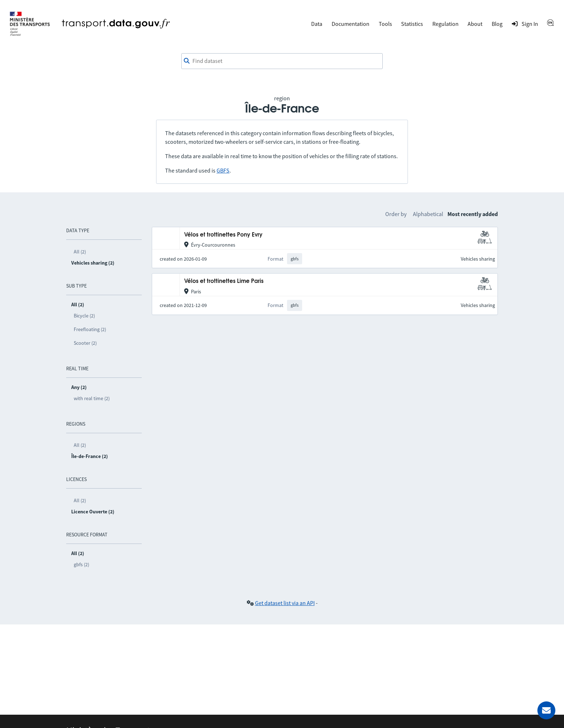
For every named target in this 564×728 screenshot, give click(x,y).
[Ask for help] (546, 710)
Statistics (412, 24)
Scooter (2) (85, 343)
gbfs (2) (81, 564)
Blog (497, 24)
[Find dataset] (282, 61)
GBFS (223, 170)
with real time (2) (92, 398)
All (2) (80, 252)
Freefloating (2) (90, 329)
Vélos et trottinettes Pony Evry (223, 235)
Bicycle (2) (84, 316)
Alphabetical (428, 214)
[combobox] (282, 61)
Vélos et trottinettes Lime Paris (224, 281)
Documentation (351, 24)
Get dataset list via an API (285, 603)
